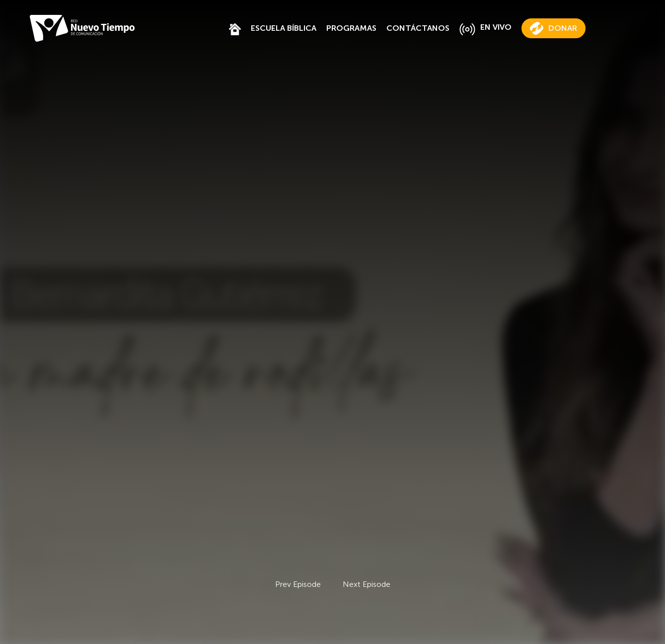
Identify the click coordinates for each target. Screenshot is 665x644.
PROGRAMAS (351, 28)
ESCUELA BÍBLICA (284, 28)
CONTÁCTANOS (418, 28)
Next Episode (367, 584)
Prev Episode (298, 584)
